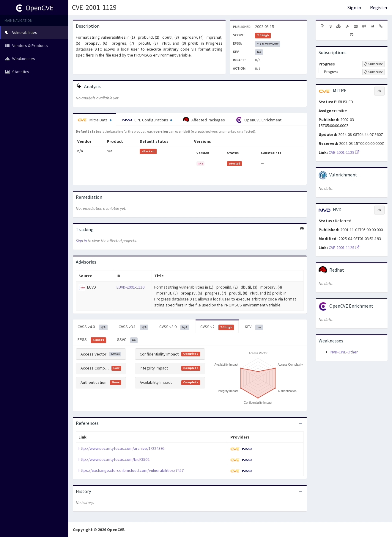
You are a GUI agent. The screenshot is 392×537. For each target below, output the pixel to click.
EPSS (92, 340)
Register (379, 7)
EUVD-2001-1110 (130, 287)
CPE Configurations (147, 120)
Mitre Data (95, 120)
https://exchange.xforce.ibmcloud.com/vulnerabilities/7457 (131, 470)
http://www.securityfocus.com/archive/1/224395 (122, 448)
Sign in (354, 7)
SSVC (127, 340)
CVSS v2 (217, 327)
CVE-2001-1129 (94, 7)
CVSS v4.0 (93, 327)
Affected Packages (204, 120)
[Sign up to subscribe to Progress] (373, 64)
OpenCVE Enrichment (259, 120)
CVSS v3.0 (174, 327)
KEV (254, 327)
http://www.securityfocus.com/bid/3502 (114, 459)
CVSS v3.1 (134, 327)
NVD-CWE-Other (344, 352)
